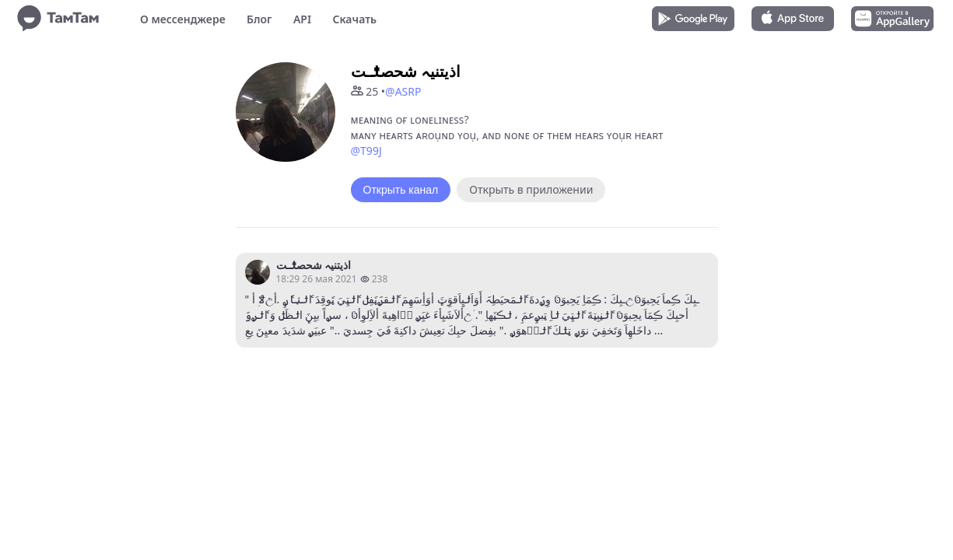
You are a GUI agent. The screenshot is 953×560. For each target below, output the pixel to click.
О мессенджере (183, 19)
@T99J (366, 150)
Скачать (354, 19)
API (302, 19)
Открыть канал (401, 190)
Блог (259, 19)
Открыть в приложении (531, 189)
